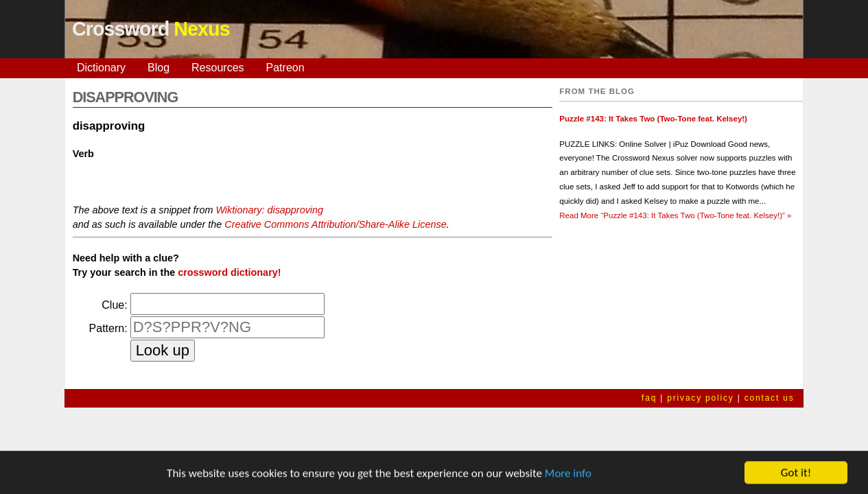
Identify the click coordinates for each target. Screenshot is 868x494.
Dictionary (101, 68)
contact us (770, 398)
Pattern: (108, 328)
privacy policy (700, 398)
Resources (218, 68)
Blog (159, 68)
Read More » (675, 215)
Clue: (114, 305)
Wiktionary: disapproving (269, 210)
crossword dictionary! (229, 272)
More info (568, 474)
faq (649, 398)
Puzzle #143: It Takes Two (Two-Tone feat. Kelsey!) (653, 119)
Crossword (151, 29)
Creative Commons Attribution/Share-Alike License (335, 224)
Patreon (285, 68)
